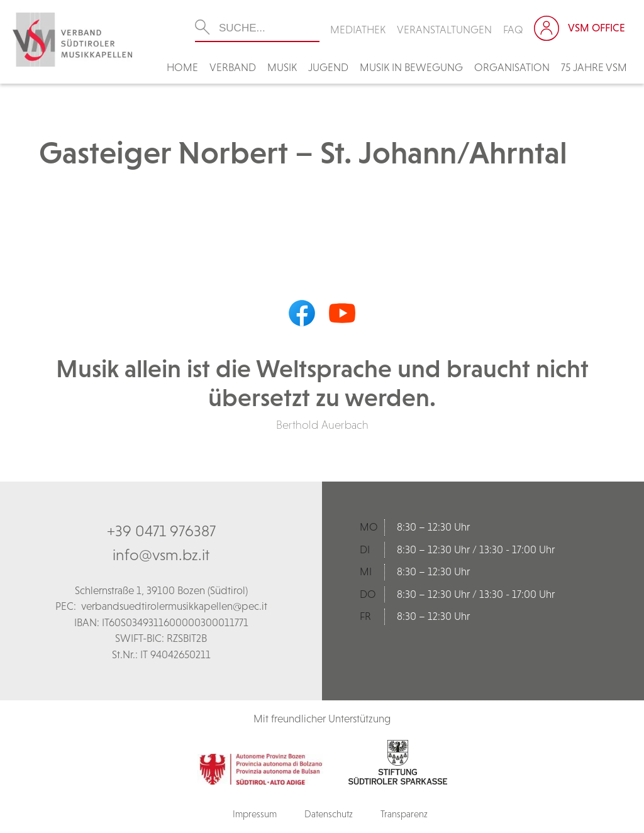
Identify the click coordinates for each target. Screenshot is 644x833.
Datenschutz (329, 814)
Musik (282, 67)
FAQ (513, 30)
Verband (233, 67)
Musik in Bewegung (411, 67)
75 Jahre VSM (594, 67)
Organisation (512, 67)
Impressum (255, 814)
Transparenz (404, 814)
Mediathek (358, 30)
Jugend (328, 67)
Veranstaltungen (444, 30)
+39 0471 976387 (161, 531)
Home (182, 67)
